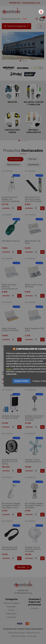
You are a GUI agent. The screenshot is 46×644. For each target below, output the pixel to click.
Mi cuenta (41, 12)
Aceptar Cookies (22, 381)
